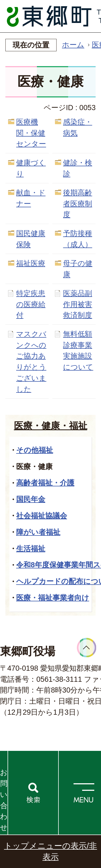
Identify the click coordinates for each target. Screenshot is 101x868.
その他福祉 (35, 450)
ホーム (73, 45)
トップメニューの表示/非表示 (50, 851)
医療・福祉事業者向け (53, 598)
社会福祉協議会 (42, 516)
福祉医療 (31, 263)
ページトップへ (87, 648)
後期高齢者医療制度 (78, 204)
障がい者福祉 (38, 532)
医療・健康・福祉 (51, 426)
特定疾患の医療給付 (31, 304)
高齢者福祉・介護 (45, 483)
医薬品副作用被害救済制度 (78, 304)
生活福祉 (31, 549)
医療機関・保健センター (31, 133)
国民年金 (31, 499)
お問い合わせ (4, 800)
